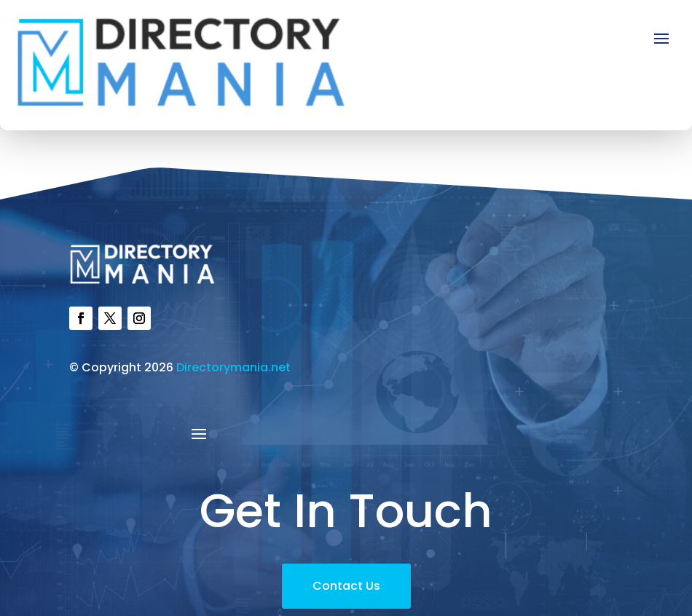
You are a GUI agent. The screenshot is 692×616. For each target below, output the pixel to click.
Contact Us (346, 586)
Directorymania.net (233, 367)
